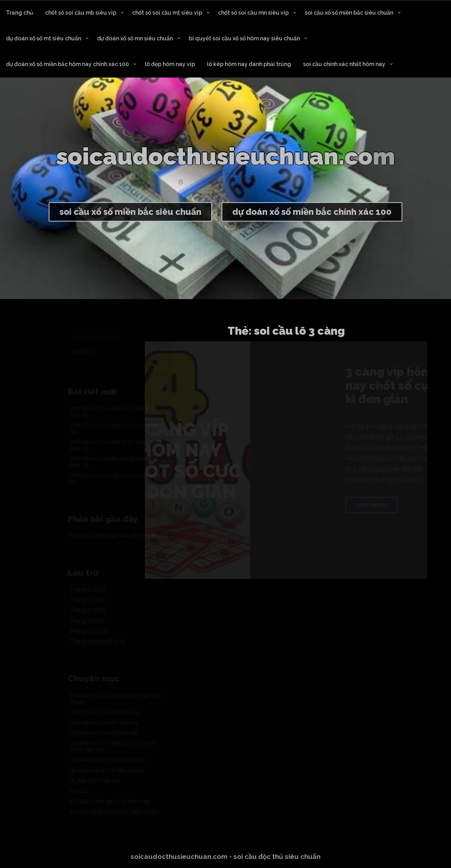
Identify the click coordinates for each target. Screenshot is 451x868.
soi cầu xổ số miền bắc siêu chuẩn (349, 13)
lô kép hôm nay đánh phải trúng (249, 64)
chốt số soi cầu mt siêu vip (167, 13)
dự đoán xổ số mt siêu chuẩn (44, 38)
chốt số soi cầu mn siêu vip (253, 13)
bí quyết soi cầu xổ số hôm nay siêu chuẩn (244, 38)
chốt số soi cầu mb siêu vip (81, 13)
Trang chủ (20, 13)
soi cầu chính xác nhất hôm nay (344, 64)
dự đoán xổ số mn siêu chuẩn (135, 38)
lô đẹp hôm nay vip (170, 64)
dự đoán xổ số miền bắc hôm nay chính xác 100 (67, 64)
